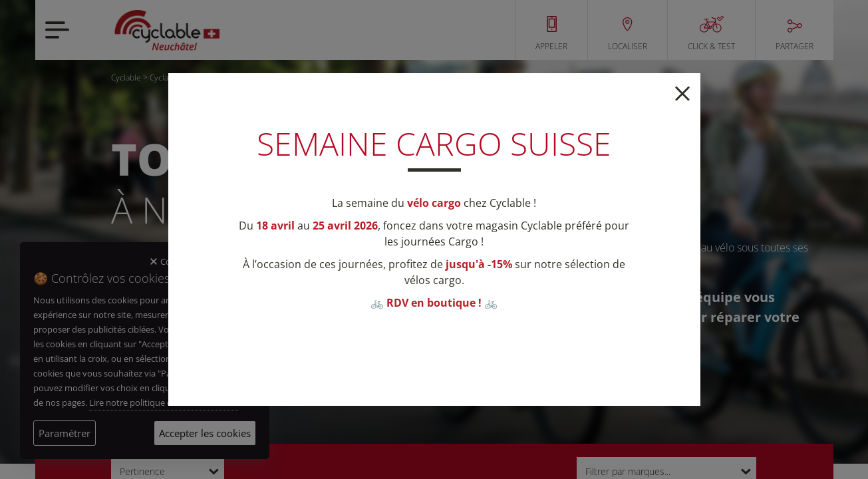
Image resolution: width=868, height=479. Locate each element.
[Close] (682, 92)
